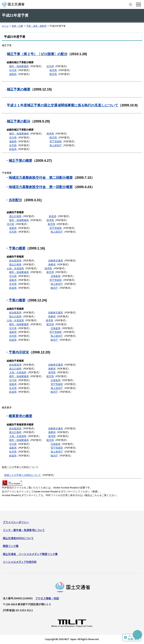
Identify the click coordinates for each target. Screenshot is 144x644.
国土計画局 (15, 216)
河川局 (13, 70)
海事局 (52, 264)
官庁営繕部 (56, 141)
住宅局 (50, 66)
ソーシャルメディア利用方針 (20, 562)
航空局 (53, 74)
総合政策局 (15, 261)
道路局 (13, 74)
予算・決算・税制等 (36, 26)
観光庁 (54, 288)
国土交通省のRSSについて (18, 538)
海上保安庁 (56, 145)
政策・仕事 (17, 26)
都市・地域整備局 (19, 66)
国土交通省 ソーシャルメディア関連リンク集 (30, 554)
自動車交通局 (55, 261)
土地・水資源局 (15, 268)
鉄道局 (13, 149)
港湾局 (53, 70)
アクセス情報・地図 (47, 598)
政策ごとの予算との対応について (23, 475)
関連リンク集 (11, 546)
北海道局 (55, 276)
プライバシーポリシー (16, 522)
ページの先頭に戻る (133, 638)
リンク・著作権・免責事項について (24, 530)
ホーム (5, 26)
